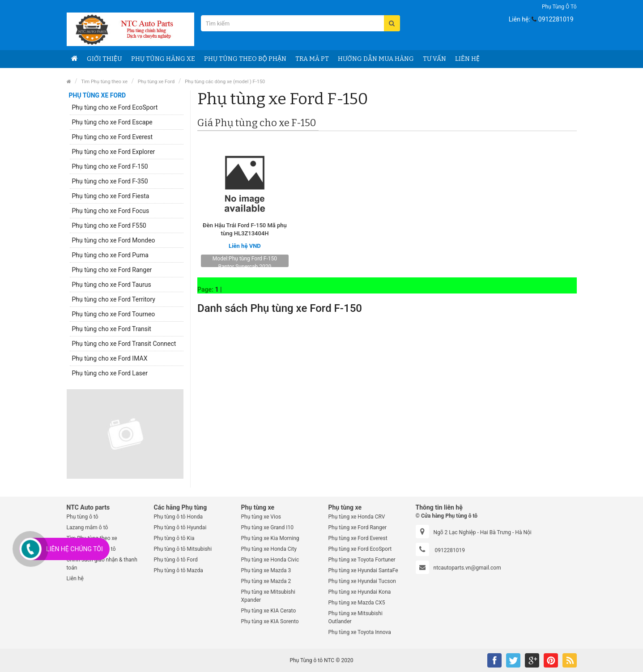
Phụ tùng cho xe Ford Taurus (112, 285)
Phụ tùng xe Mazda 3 (266, 570)
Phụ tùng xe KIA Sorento (270, 621)
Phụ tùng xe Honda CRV (357, 517)
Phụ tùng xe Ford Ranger (358, 527)
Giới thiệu (104, 59)
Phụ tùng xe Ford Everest (358, 538)
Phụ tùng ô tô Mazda (179, 570)
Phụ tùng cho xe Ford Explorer (114, 152)
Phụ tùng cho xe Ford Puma (110, 255)
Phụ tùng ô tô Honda (178, 517)
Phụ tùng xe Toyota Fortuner (362, 560)
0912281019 (556, 19)
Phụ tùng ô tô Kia (174, 538)
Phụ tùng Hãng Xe (163, 59)
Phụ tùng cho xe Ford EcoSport (115, 107)
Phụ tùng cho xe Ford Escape (112, 122)
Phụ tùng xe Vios (261, 517)
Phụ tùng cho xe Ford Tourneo (114, 314)
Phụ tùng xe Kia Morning (270, 538)
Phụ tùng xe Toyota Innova (360, 632)
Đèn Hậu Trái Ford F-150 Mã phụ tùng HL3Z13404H (245, 229)
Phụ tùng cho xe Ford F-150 (110, 166)
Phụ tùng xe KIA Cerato (269, 611)
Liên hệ (467, 59)
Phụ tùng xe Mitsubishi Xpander (268, 596)
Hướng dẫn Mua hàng (376, 59)
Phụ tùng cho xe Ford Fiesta (111, 196)
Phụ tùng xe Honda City (269, 549)
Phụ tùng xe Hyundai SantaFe (363, 570)
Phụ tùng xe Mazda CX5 (357, 603)
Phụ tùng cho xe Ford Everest (113, 137)
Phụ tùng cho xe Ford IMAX (110, 358)
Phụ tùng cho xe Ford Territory (114, 299)
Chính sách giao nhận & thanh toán (102, 564)
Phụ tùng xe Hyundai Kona (360, 592)
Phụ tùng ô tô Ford (176, 560)
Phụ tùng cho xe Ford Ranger (112, 270)
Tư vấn (434, 59)
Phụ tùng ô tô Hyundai (180, 527)
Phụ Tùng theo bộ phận (245, 59)
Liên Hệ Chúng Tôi (75, 549)
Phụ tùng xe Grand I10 (268, 527)
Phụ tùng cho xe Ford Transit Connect (124, 344)
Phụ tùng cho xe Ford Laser (110, 373)
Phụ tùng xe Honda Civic (270, 560)
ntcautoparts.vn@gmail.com (467, 568)
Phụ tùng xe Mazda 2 (266, 581)
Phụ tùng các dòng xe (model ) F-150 (225, 82)
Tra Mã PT (312, 59)
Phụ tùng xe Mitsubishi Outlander (356, 617)
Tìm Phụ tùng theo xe (104, 82)
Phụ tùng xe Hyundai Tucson (362, 581)
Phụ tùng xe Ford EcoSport (360, 549)
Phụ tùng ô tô (559, 7)
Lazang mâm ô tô (87, 527)
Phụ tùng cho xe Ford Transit (112, 329)
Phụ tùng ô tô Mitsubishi (183, 549)
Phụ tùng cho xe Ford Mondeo (114, 240)
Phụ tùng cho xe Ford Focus (111, 211)
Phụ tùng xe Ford (156, 82)
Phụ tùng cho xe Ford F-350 (110, 181)
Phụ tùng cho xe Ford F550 (109, 225)
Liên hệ (75, 578)
